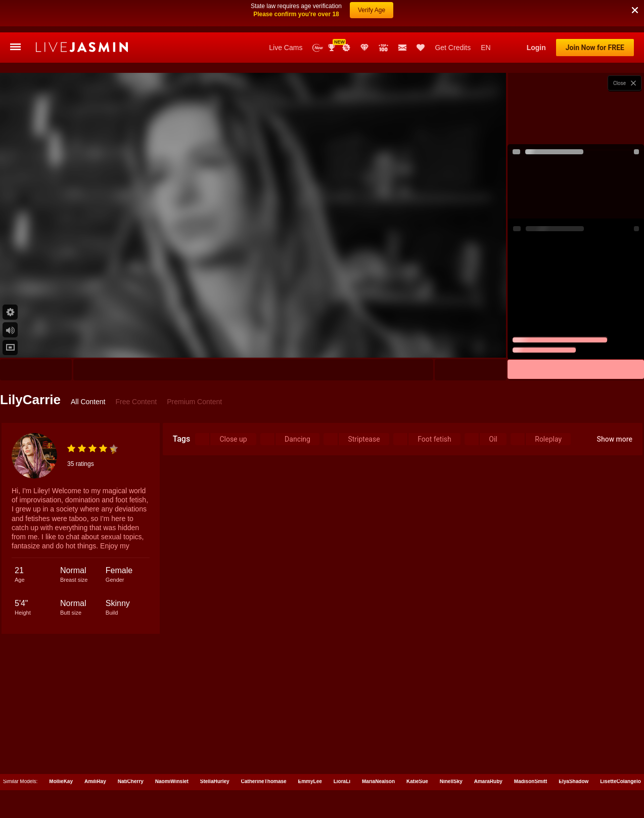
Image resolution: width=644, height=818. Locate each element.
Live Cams (286, 48)
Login (536, 48)
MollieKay (61, 781)
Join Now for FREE (595, 48)
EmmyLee (310, 781)
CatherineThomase (264, 781)
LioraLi (342, 781)
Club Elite (364, 48)
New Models (318, 48)
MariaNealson (378, 781)
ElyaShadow (573, 781)
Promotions (346, 48)
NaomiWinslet (172, 781)
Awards (333, 48)
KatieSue (417, 781)
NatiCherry (131, 781)
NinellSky (451, 781)
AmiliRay (95, 781)
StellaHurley (215, 781)
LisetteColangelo (620, 781)
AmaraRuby (488, 781)
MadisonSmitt (531, 781)
